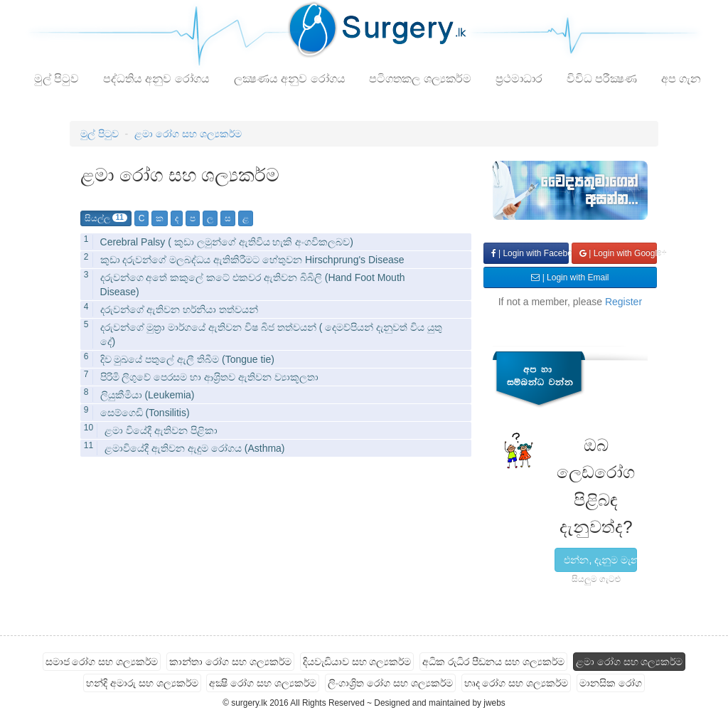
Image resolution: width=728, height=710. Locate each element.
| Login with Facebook (530, 253)
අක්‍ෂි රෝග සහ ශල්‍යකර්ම (263, 683)
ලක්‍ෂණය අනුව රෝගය (290, 79)
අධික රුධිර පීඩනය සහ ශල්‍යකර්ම (493, 662)
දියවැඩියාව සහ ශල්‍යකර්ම (357, 662)
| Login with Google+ (618, 253)
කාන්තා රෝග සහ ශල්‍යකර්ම (230, 662)
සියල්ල (106, 218)
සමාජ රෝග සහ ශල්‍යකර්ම (102, 662)
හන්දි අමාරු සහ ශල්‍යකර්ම (142, 683)
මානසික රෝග (611, 683)
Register (623, 302)
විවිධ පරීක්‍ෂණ (602, 79)
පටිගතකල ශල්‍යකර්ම (420, 79)
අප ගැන (681, 79)
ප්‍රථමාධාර (519, 79)
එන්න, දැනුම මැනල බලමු (600, 560)
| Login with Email (570, 277)
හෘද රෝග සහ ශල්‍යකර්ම (516, 683)
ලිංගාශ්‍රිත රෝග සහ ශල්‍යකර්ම (390, 683)
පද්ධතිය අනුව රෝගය (156, 79)
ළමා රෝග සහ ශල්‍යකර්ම (188, 134)
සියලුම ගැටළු (596, 579)
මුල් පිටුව (57, 79)
